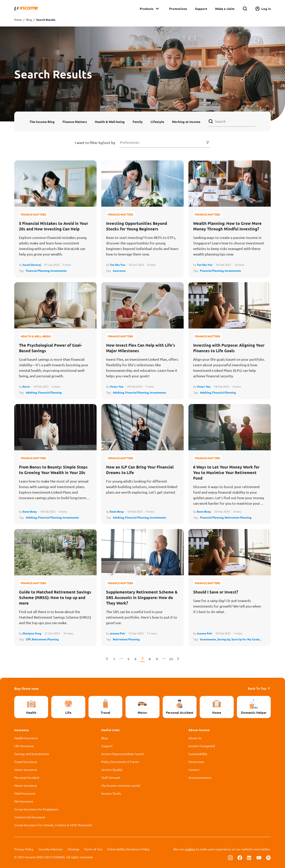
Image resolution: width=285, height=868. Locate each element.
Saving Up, (224, 639)
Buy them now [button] (26, 688)
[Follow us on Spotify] (268, 857)
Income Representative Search (123, 754)
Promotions (178, 9)
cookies (190, 849)
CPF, (29, 639)
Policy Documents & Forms (120, 762)
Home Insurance (26, 785)
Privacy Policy (24, 849)
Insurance (119, 271)
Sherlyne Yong (32, 633)
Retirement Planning (238, 517)
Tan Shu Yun (117, 265)
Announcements (200, 777)
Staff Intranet (111, 777)
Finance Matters (75, 122)
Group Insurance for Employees (36, 809)
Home (18, 20)
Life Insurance (24, 746)
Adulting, (32, 392)
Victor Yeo (117, 386)
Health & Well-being (110, 122)
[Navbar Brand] (26, 9)
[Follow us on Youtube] (259, 857)
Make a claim (225, 9)
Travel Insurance (26, 762)
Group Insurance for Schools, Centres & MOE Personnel (53, 825)
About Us (195, 738)
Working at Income (186, 122)
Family (138, 122)
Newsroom (196, 762)
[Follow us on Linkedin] (249, 857)
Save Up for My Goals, (246, 639)
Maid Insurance (25, 793)
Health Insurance (26, 738)
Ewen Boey (30, 511)
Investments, (209, 639)
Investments (59, 271)
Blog (29, 20)
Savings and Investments (32, 754)
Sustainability (198, 754)
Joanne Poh (117, 633)
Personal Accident (27, 777)
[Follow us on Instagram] (230, 857)
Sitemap (73, 849)
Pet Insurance (24, 801)
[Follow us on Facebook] (240, 857)
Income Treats (111, 793)
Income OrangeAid (202, 746)
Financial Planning (50, 392)
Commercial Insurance (30, 817)
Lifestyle (157, 122)
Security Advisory (50, 849)
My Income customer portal (121, 785)
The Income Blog (42, 122)
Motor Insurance (26, 770)
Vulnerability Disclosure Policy (128, 849)
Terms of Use (93, 849)
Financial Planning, (38, 271)
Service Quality (112, 770)
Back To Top (259, 688)
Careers (194, 770)
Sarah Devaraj (32, 265)
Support (201, 9)
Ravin (26, 386)
